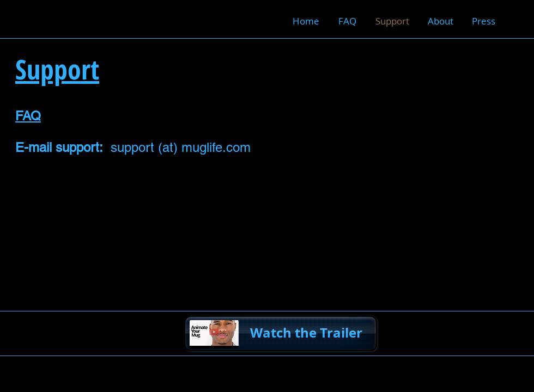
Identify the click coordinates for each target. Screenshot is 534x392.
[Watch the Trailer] (281, 333)
